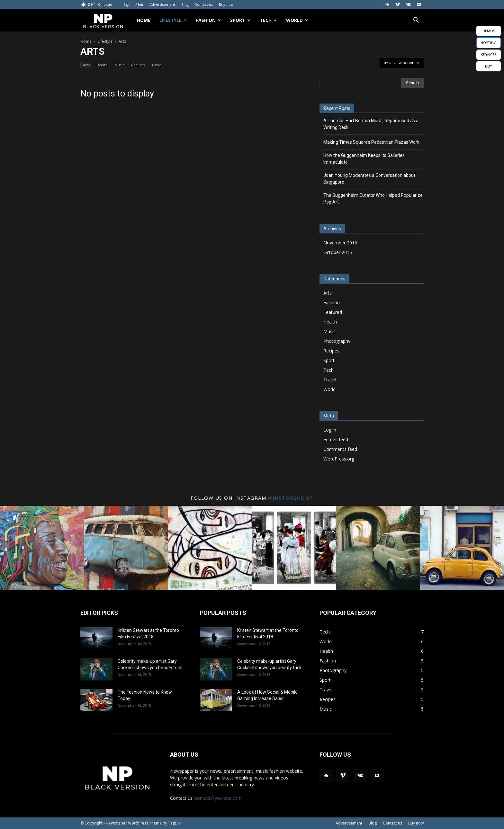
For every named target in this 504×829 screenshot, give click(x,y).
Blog (185, 4)
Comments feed (340, 449)
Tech (268, 20)
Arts (86, 65)
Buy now (226, 4)
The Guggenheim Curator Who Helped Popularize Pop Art (373, 199)
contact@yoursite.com (218, 798)
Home (144, 20)
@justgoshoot (291, 498)
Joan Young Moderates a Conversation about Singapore (369, 179)
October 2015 (338, 252)
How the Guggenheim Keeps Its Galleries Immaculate (364, 159)
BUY (489, 66)
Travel (157, 65)
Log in (330, 430)
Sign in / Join (134, 4)
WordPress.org (339, 459)
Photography (337, 341)
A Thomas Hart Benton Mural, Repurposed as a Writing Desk (371, 124)
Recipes (138, 65)
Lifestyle (173, 20)
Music (119, 65)
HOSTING (489, 43)
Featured (333, 312)
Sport (240, 20)
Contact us (204, 4)
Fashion (208, 20)
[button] (416, 21)
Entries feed (336, 439)
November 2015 (340, 243)
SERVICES (489, 55)
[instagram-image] (42, 548)
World (297, 20)
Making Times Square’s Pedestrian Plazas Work (371, 142)
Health (102, 65)
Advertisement (162, 4)
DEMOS (489, 31)
